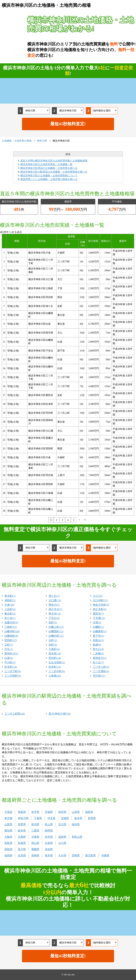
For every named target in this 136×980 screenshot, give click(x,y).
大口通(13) (55, 600)
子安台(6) (54, 618)
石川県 (62, 824)
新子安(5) (98, 636)
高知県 (49, 849)
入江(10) (98, 596)
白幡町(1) (98, 627)
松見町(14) (11, 667)
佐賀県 (22, 855)
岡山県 (35, 843)
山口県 (62, 843)
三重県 (35, 831)
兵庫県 (35, 837)
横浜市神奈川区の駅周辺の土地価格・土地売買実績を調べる (54, 172)
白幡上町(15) (56, 627)
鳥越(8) (97, 645)
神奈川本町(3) (101, 605)
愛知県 (8, 831)
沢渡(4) (97, 623)
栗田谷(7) (98, 614)
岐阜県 (22, 831)
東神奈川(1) (100, 658)
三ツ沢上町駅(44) (15, 714)
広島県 (49, 843)
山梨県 (8, 824)
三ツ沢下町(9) (13, 671)
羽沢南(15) (99, 676)
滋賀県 (62, 837)
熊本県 (49, 855)
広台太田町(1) (57, 662)
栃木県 (78, 818)
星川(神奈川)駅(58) (60, 714)
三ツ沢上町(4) (101, 667)
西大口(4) (98, 649)
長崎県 (35, 855)
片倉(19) (9, 605)
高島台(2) (98, 640)
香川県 (22, 849)
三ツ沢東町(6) (101, 671)
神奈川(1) (54, 605)
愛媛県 (35, 849)
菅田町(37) (11, 640)
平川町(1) (10, 662)
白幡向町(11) (56, 636)
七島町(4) (54, 649)
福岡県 (8, 855)
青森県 (22, 812)
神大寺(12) (55, 614)
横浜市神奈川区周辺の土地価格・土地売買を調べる (49, 168)
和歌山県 (77, 837)
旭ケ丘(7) (54, 596)
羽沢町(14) (55, 658)
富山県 (49, 824)
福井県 (76, 824)
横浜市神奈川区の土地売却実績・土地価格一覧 (46, 164)
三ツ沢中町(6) (57, 671)
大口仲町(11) (100, 600)
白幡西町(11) (56, 631)
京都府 (22, 837)
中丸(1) (9, 649)
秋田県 (62, 812)
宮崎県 (76, 855)
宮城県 (49, 812)
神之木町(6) (100, 609)
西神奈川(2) (11, 654)
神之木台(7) (55, 609)
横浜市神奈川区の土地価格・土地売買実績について (49, 176)
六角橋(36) (55, 676)
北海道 (8, 812)
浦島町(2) (10, 600)
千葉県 (38, 818)
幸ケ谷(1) (10, 618)
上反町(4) (10, 609)
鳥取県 (8, 843)
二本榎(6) (98, 654)
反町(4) (53, 645)
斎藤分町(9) (11, 623)
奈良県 (49, 837)
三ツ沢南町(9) (13, 676)
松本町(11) (55, 667)
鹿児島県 (90, 855)
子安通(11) (99, 618)
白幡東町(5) (100, 631)
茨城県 (65, 818)
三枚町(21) (11, 627)
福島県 (89, 812)
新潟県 (35, 824)
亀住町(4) (10, 614)
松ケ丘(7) (98, 662)
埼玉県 (51, 818)
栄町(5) (53, 623)
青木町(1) (10, 596)
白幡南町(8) (11, 636)
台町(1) (53, 640)
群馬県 (92, 818)
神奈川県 (23, 818)
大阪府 (8, 837)
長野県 (22, 824)
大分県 (62, 855)
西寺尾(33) (55, 654)
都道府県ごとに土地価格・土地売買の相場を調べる (49, 179)
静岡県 (49, 831)
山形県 (76, 812)
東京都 (8, 818)
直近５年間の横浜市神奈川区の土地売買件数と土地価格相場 (54, 161)
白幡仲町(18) (12, 631)
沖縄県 (105, 855)
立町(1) (9, 645)
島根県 (22, 843)
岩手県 (35, 812)
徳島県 (8, 849)
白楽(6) (9, 658)
